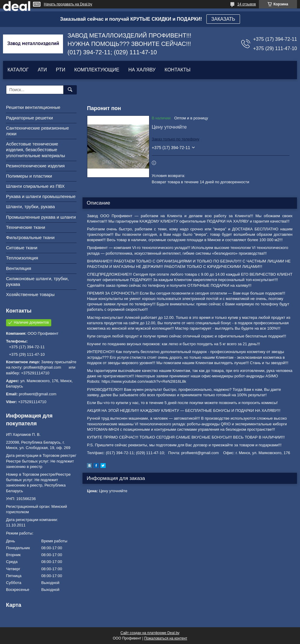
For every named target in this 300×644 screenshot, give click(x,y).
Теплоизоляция (22, 258)
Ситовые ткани (22, 248)
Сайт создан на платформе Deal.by (150, 633)
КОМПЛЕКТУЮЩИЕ (97, 70)
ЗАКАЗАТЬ (223, 19)
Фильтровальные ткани (30, 237)
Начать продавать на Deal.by (68, 4)
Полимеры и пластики (29, 176)
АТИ (42, 70)
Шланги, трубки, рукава (30, 207)
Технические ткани (25, 227)
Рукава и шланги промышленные (41, 196)
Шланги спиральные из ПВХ (35, 186)
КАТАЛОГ (18, 70)
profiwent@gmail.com (38, 394)
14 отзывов (247, 4)
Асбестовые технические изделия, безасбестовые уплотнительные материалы (36, 150)
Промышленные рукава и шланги (41, 217)
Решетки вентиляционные (33, 107)
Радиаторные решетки (29, 118)
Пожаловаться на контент (166, 638)
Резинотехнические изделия (35, 166)
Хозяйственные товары (30, 294)
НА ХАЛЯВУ (142, 70)
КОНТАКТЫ (177, 70)
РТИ (60, 70)
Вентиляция (19, 268)
